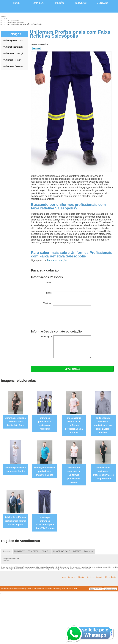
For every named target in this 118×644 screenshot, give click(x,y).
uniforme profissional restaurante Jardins (15, 469)
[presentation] (54, 318)
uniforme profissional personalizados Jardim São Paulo (15, 422)
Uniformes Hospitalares (13, 60)
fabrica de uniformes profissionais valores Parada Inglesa (16, 521)
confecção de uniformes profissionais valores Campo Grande (103, 473)
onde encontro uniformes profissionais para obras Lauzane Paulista (103, 425)
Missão (60, 3)
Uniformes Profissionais (13, 66)
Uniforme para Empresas (14, 40)
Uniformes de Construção (14, 53)
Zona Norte (89, 551)
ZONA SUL (46, 551)
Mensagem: (66, 347)
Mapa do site (111, 577)
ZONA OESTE (33, 551)
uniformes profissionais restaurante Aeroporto (45, 423)
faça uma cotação (57, 260)
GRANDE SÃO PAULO (62, 551)
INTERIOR (77, 551)
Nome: (69, 283)
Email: (69, 293)
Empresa (38, 3)
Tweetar (37, 49)
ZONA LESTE (19, 551)
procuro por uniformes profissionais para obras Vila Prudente (45, 523)
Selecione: (7, 551)
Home (17, 3)
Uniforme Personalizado (13, 47)
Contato (102, 3)
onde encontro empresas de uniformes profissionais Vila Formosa (74, 425)
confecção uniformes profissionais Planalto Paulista (45, 471)
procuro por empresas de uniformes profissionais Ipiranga (74, 475)
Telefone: (67, 304)
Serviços (81, 3)
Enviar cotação (72, 369)
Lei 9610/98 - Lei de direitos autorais (78, 569)
